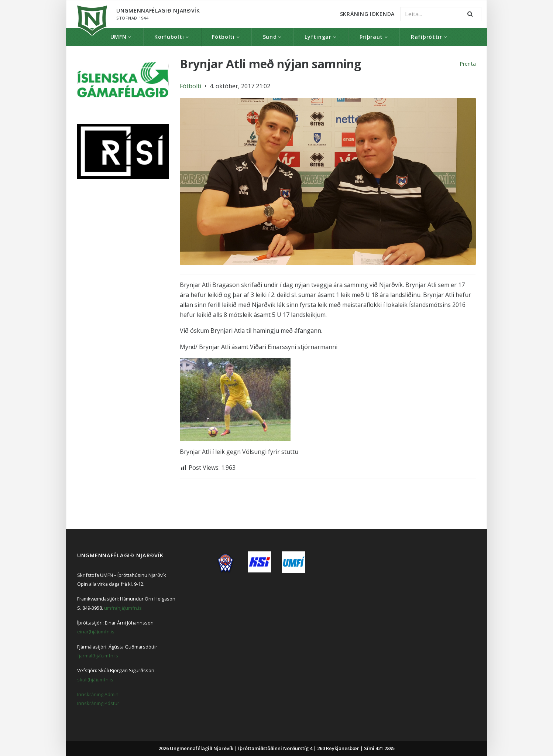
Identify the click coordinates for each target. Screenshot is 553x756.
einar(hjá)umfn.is (96, 632)
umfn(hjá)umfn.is (123, 608)
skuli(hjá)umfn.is (95, 680)
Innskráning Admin (98, 694)
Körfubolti (169, 37)
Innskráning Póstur (98, 703)
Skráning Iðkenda (367, 14)
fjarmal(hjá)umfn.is (98, 656)
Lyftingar (318, 37)
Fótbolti (223, 37)
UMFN (118, 37)
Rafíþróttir (427, 37)
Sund (270, 37)
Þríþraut (371, 37)
